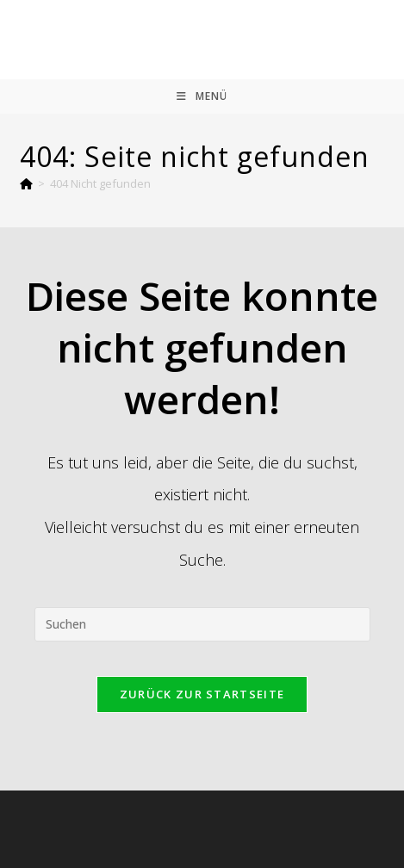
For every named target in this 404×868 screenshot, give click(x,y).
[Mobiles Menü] (202, 96)
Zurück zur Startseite (202, 694)
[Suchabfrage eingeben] (202, 624)
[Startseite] (26, 183)
